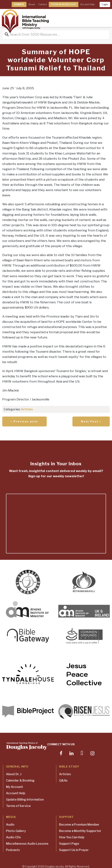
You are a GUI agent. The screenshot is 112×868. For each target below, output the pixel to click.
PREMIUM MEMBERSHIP (64, 4)
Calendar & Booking (20, 780)
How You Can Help (72, 837)
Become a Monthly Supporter (80, 831)
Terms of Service (18, 806)
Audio (10, 825)
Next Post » (91, 421)
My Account (15, 787)
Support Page (69, 844)
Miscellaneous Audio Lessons (27, 844)
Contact (43, 4)
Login (105, 4)
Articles (27, 409)
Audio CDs (13, 837)
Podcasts (13, 850)
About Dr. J (14, 774)
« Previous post (24, 421)
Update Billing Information (25, 800)
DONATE (19, 4)
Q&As (63, 780)
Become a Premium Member (79, 825)
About (32, 4)
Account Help (87, 4)
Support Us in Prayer (74, 850)
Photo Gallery (16, 831)
